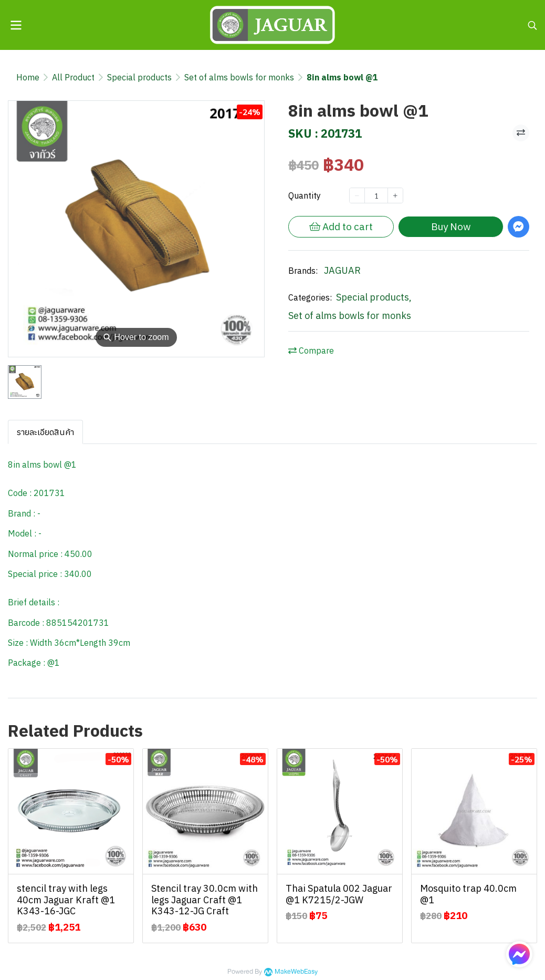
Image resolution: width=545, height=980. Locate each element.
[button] (532, 25)
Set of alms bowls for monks (239, 77)
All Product (73, 77)
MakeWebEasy (296, 972)
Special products (139, 77)
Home (28, 77)
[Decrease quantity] (357, 195)
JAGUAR (342, 270)
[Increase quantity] (395, 195)
